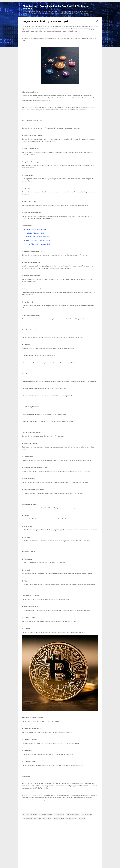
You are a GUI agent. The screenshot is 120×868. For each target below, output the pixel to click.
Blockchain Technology (30, 814)
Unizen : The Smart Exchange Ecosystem (38, 240)
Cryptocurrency (59, 814)
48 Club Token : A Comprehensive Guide (38, 244)
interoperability (27, 818)
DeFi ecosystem (87, 814)
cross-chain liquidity (46, 814)
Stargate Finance (71, 818)
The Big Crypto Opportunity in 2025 (36, 229)
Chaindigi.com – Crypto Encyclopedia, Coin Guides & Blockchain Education (55, 7)
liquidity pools (47, 818)
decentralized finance (73, 814)
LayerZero (37, 818)
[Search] (101, 7)
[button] (97, 22)
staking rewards (59, 818)
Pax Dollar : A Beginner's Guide (35, 233)
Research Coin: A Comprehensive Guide (38, 237)
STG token (82, 818)
